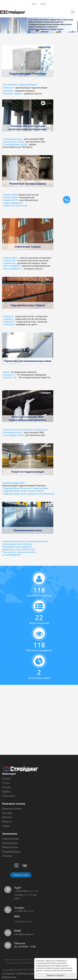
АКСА (6, 372)
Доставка (7, 813)
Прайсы (6, 791)
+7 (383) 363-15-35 (24, 911)
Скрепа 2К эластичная (15, 206)
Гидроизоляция (10, 838)
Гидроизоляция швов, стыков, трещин (24, 491)
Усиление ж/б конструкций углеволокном (26, 430)
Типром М (9, 324)
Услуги (6, 783)
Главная (6, 778)
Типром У (8, 319)
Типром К (8, 316)
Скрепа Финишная (13, 203)
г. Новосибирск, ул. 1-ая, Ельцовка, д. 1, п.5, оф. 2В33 (26, 895)
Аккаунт (43, 4)
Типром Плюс (11, 258)
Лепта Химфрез (12, 266)
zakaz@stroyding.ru (24, 934)
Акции (6, 826)
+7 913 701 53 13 (23, 922)
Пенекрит (8, 91)
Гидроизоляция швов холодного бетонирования (29, 494)
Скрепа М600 (10, 197)
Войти (34, 4)
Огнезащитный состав (15, 144)
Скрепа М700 (10, 200)
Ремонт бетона (10, 847)
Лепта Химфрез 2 (13, 269)
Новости (7, 821)
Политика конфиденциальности (34, 973)
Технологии (9, 796)
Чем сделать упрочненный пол (19, 552)
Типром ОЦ (9, 263)
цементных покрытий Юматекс (19, 549)
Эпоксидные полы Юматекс (18, 544)
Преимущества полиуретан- (18, 547)
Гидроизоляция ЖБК (14, 483)
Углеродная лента (13, 139)
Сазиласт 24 (10, 377)
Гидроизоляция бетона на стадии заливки (26, 488)
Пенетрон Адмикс (13, 94)
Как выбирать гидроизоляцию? (20, 85)
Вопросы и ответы (12, 808)
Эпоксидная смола (14, 142)
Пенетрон (8, 88)
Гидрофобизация (11, 851)
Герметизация (10, 843)
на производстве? (12, 555)
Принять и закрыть (56, 975)
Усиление (7, 856)
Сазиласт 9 (9, 375)
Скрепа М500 (10, 195)
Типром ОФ (9, 261)
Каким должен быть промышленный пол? (26, 541)
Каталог (6, 787)
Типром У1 (9, 322)
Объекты (7, 817)
